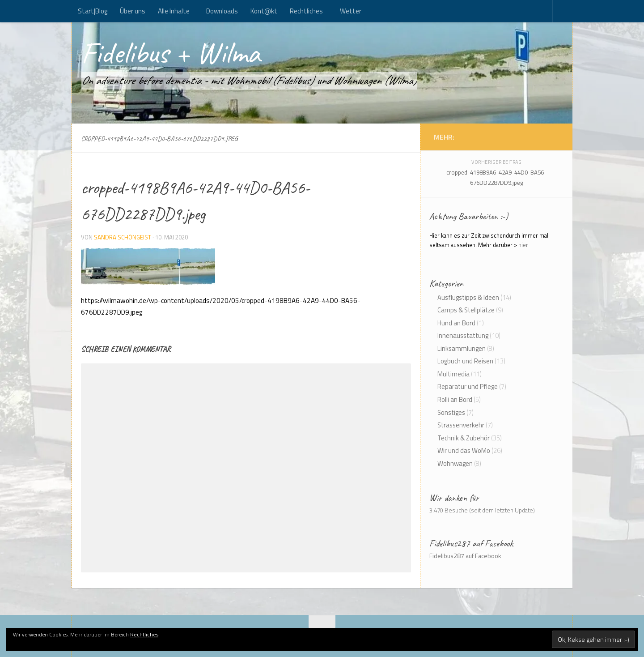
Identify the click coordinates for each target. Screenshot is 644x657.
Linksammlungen (462, 348)
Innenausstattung (463, 335)
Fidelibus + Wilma (171, 53)
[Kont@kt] (555, 137)
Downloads (222, 11)
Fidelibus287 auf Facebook (471, 543)
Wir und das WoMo (464, 450)
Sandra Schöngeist (123, 237)
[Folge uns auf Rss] (546, 137)
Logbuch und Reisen (465, 361)
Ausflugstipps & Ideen (468, 297)
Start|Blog (93, 11)
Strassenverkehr (461, 425)
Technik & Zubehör (464, 438)
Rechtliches (306, 11)
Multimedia (453, 374)
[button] (148, 266)
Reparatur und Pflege (468, 386)
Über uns (133, 11)
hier (523, 245)
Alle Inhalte (174, 11)
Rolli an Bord (455, 399)
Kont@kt (264, 11)
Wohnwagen (455, 463)
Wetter (351, 11)
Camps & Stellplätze (466, 310)
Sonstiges (451, 412)
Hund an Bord (456, 323)
